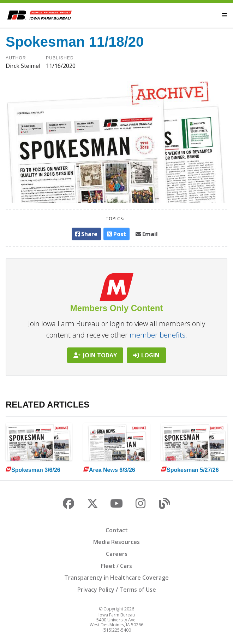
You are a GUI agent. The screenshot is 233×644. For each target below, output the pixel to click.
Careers (117, 554)
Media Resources (116, 542)
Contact (117, 530)
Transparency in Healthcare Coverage (116, 578)
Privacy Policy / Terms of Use (117, 590)
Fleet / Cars (116, 566)
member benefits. (158, 335)
